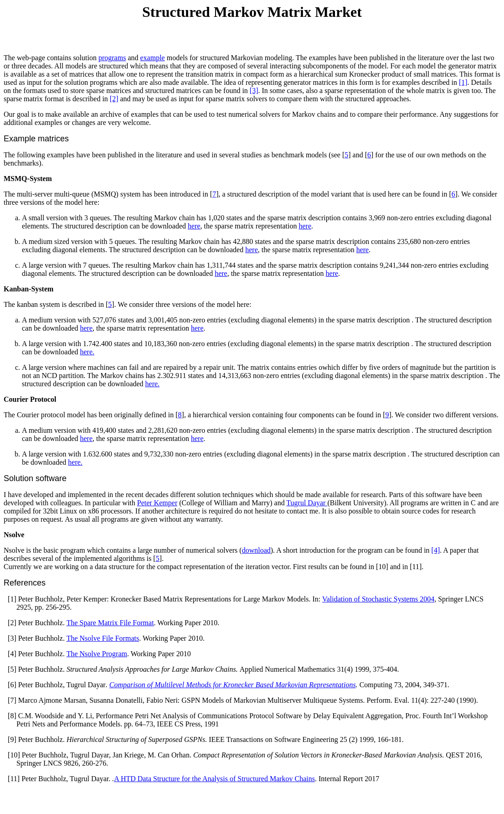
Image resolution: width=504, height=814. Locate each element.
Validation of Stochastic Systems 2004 (378, 599)
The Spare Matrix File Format (110, 623)
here (194, 226)
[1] (463, 82)
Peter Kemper (157, 503)
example (153, 58)
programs (112, 58)
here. (87, 352)
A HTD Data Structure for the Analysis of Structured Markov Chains (214, 779)
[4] (436, 550)
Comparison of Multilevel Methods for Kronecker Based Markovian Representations (233, 685)
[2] (114, 99)
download (256, 550)
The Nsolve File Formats (103, 638)
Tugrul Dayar (307, 503)
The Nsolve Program (97, 654)
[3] (254, 91)
